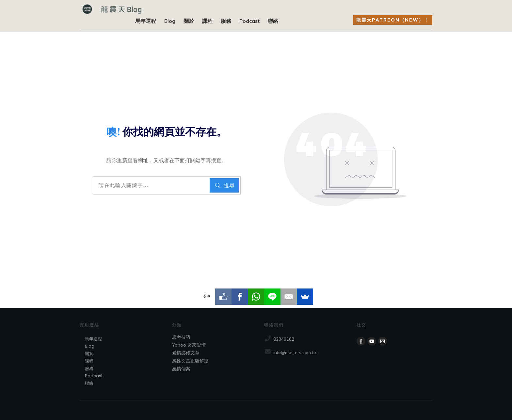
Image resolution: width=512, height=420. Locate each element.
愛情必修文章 (186, 353)
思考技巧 (181, 337)
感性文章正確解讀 (190, 361)
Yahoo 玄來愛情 (189, 345)
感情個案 (181, 369)
